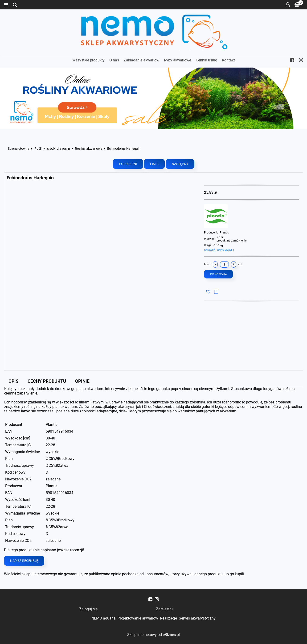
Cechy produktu (47, 381)
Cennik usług (207, 60)
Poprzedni (128, 164)
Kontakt (228, 60)
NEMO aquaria (104, 618)
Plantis (224, 233)
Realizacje (168, 618)
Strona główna (19, 149)
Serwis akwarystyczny (197, 618)
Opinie (82, 381)
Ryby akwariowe (178, 60)
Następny (180, 164)
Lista (154, 164)
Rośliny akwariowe (89, 149)
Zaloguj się (288, 5)
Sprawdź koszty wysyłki (219, 250)
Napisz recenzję (24, 561)
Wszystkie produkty (88, 60)
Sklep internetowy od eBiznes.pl (153, 635)
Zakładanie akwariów (141, 60)
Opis (14, 381)
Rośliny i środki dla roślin (52, 149)
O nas (114, 60)
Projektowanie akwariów (138, 618)
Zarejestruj (165, 609)
